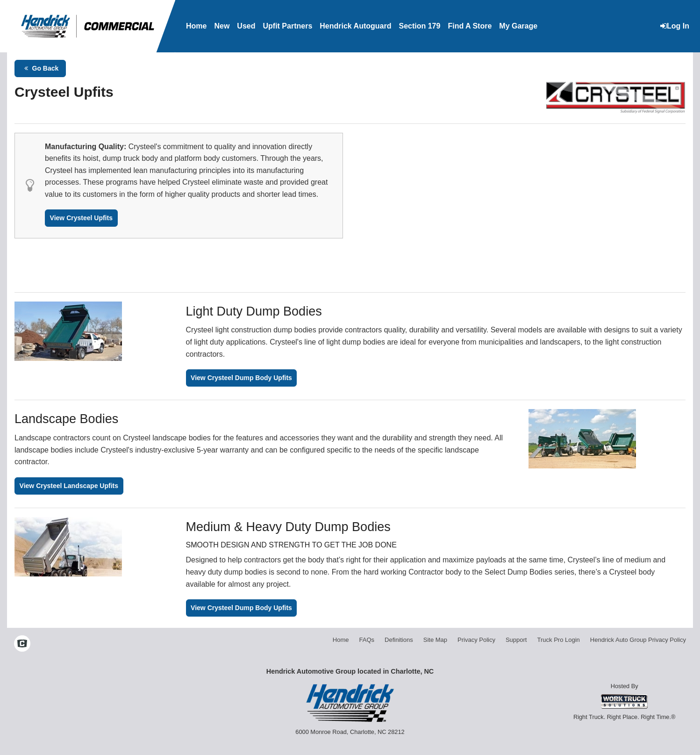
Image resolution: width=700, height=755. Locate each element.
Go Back (40, 68)
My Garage (518, 26)
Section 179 (419, 26)
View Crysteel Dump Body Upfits (241, 378)
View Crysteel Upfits (81, 218)
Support (516, 640)
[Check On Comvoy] (22, 645)
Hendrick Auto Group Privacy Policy (638, 640)
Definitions (399, 640)
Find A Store (470, 26)
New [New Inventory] (222, 26)
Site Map (435, 640)
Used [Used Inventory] (246, 26)
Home (196, 26)
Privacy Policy (476, 640)
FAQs (367, 640)
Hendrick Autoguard (355, 26)
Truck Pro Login (559, 640)
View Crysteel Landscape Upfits (69, 486)
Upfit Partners (287, 26)
